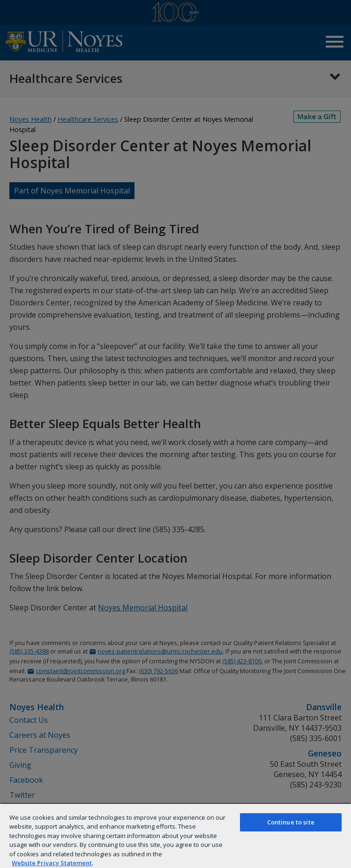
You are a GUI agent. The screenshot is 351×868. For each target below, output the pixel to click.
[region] (175, 835)
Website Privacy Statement (52, 863)
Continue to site (291, 822)
